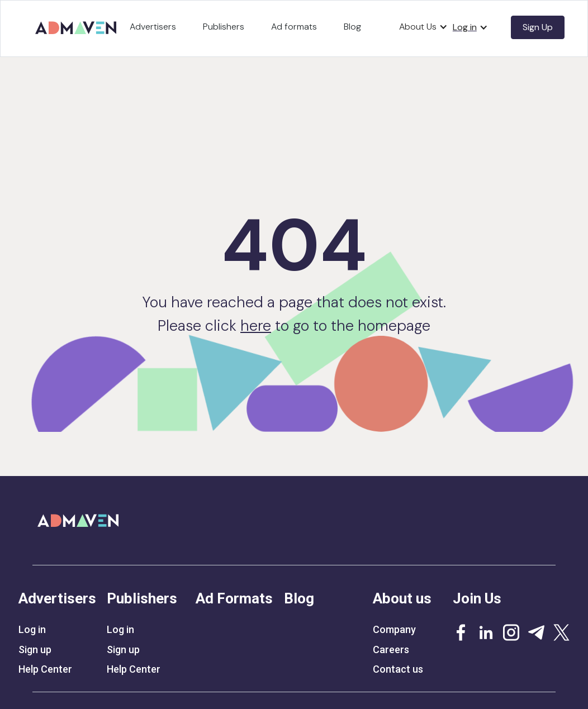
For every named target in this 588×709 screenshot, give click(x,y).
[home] (78, 24)
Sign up (35, 650)
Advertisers (153, 27)
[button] (423, 27)
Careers (391, 650)
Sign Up (538, 27)
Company (394, 630)
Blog (352, 27)
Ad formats (294, 27)
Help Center (45, 669)
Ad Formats (234, 598)
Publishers (224, 27)
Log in (32, 630)
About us (402, 598)
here (256, 325)
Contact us (398, 669)
